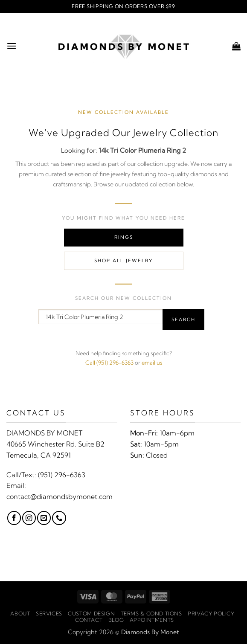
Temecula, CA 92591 (39, 455)
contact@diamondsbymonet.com (60, 496)
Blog (116, 620)
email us (152, 363)
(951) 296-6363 (62, 475)
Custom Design (91, 614)
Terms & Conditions (151, 614)
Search (183, 319)
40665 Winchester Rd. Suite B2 (55, 444)
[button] (12, 46)
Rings (124, 237)
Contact (89, 620)
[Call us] (59, 518)
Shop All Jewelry (123, 261)
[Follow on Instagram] (29, 518)
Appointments (152, 620)
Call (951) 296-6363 (109, 363)
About (20, 614)
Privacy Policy (211, 614)
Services (49, 614)
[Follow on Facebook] (14, 518)
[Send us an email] (44, 518)
